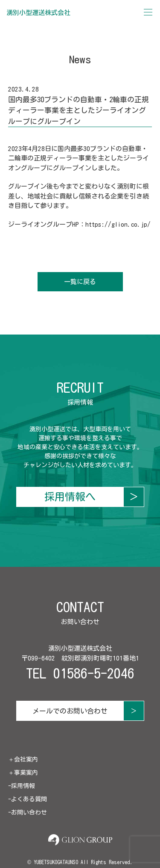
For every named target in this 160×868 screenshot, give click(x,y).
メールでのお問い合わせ (70, 711)
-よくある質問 (28, 799)
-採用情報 (22, 786)
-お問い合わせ (28, 812)
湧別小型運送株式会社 (38, 13)
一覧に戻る (80, 282)
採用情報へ (70, 497)
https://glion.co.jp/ (118, 224)
